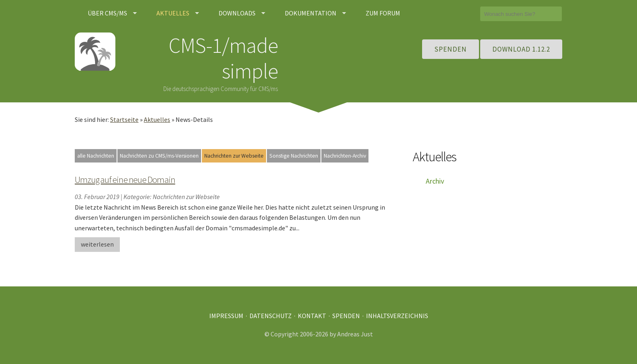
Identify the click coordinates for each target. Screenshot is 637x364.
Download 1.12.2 (521, 49)
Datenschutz (271, 316)
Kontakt (312, 316)
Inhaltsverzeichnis (397, 316)
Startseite (124, 119)
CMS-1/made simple (223, 58)
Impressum (226, 316)
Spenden (451, 49)
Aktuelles (157, 119)
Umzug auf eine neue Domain (125, 180)
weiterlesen (97, 244)
